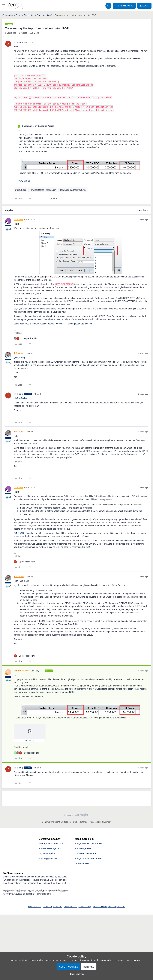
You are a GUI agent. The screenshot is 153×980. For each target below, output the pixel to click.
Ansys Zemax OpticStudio (89, 843)
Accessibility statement (100, 822)
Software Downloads (86, 854)
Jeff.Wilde (19, 353)
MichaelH (18, 220)
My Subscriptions (48, 854)
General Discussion (25, 15)
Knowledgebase (84, 849)
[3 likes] (26, 753)
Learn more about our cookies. (128, 960)
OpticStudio (20, 190)
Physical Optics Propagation (43, 190)
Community (8, 15)
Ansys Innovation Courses (89, 859)
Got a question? (44, 15)
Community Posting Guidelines (56, 822)
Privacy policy (35, 907)
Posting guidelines (49, 859)
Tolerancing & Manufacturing (73, 190)
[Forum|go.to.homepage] (15, 6)
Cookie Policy (85, 907)
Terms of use (70, 907)
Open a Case (82, 864)
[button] (3, 6)
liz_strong (18, 42)
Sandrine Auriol (21, 671)
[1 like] (25, 562)
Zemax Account (100, 907)
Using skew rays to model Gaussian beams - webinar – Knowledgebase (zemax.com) (53, 324)
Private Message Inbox (51, 849)
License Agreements (52, 907)
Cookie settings (80, 822)
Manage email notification (53, 843)
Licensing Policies (116, 907)
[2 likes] (25, 339)
